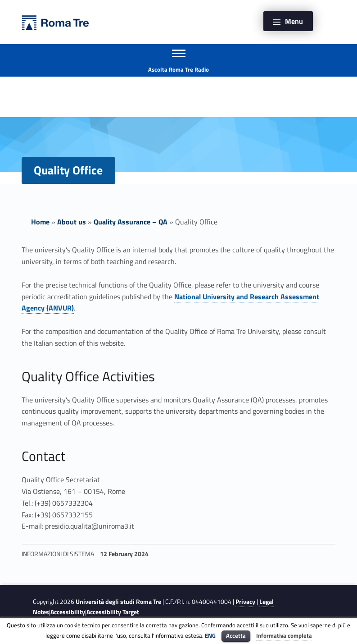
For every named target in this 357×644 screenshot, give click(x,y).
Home (40, 222)
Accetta (236, 635)
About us (72, 222)
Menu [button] (294, 21)
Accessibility (68, 612)
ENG (210, 635)
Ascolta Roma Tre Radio (178, 69)
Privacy (245, 602)
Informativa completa (284, 635)
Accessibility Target (113, 612)
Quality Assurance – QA (131, 222)
